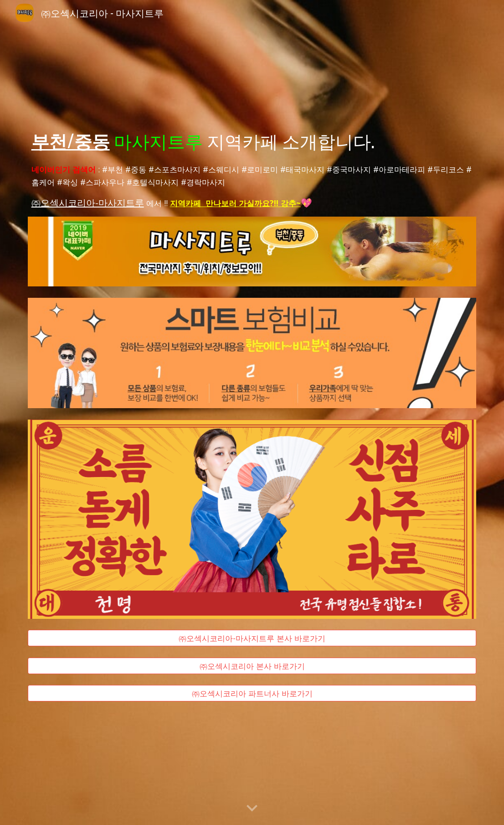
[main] (252, 140)
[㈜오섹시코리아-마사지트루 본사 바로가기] (252, 638)
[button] (252, 809)
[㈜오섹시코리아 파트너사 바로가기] (252, 693)
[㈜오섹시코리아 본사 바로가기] (252, 666)
